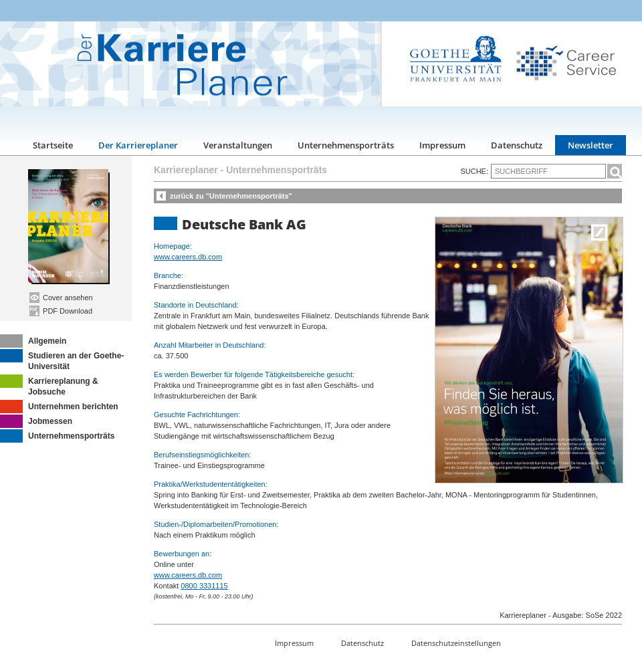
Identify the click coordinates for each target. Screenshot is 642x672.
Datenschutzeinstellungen (456, 643)
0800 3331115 (204, 586)
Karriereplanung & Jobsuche (49, 385)
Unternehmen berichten (59, 407)
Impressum (442, 145)
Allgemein (33, 341)
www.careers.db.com (188, 257)
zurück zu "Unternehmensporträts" (231, 196)
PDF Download (61, 311)
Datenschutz (517, 145)
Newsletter (591, 145)
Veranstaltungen (238, 145)
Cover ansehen (61, 298)
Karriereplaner (186, 170)
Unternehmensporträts (346, 145)
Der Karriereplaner (138, 145)
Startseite (53, 145)
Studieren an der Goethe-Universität (62, 360)
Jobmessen (36, 421)
